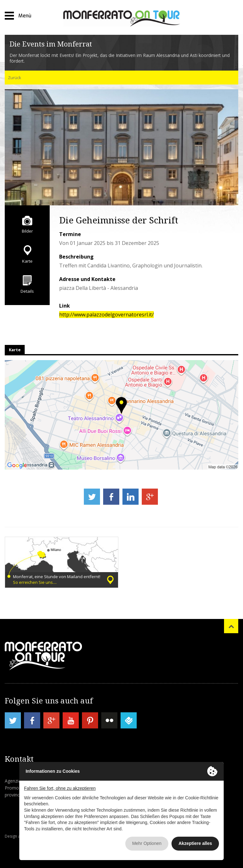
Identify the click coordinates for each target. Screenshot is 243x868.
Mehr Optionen (147, 843)
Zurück (15, 78)
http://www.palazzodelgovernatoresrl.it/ (106, 315)
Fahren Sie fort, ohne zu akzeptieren (60, 788)
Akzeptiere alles (195, 843)
